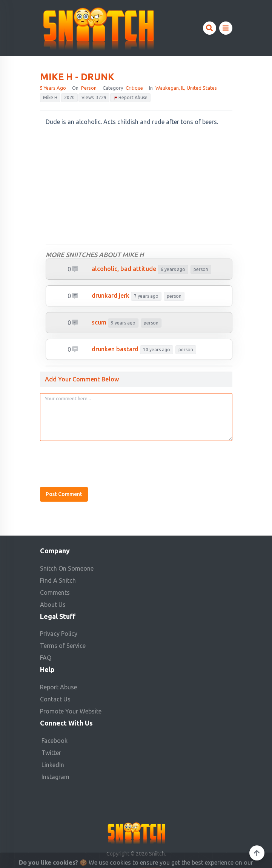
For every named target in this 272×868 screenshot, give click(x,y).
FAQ (46, 658)
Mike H (50, 97)
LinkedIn (53, 765)
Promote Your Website (71, 711)
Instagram (55, 777)
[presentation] (97, 462)
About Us (53, 605)
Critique (134, 88)
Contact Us (55, 699)
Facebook (55, 741)
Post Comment (64, 494)
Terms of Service (63, 646)
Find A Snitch (58, 580)
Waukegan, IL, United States (186, 88)
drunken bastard (115, 349)
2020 (69, 97)
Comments (55, 592)
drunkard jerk (111, 295)
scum (99, 322)
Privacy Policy (59, 634)
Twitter (51, 753)
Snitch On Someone (67, 568)
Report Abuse (130, 98)
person (89, 88)
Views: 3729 (94, 97)
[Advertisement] (139, 186)
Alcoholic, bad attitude (124, 269)
